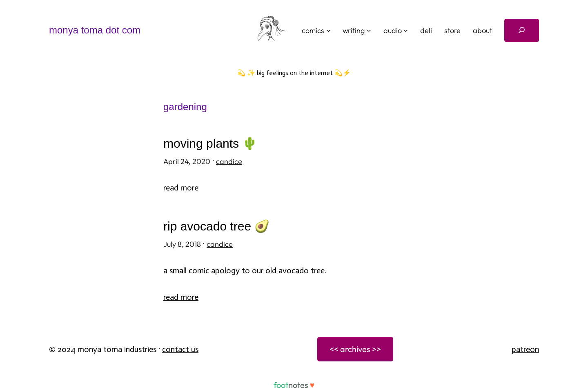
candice (229, 161)
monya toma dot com (95, 30)
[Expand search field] (522, 30)
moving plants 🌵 (210, 143)
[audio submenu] (406, 30)
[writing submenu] (369, 30)
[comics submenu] (329, 30)
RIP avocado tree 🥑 (216, 226)
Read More (181, 188)
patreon (525, 349)
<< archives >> (355, 349)
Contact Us (180, 349)
